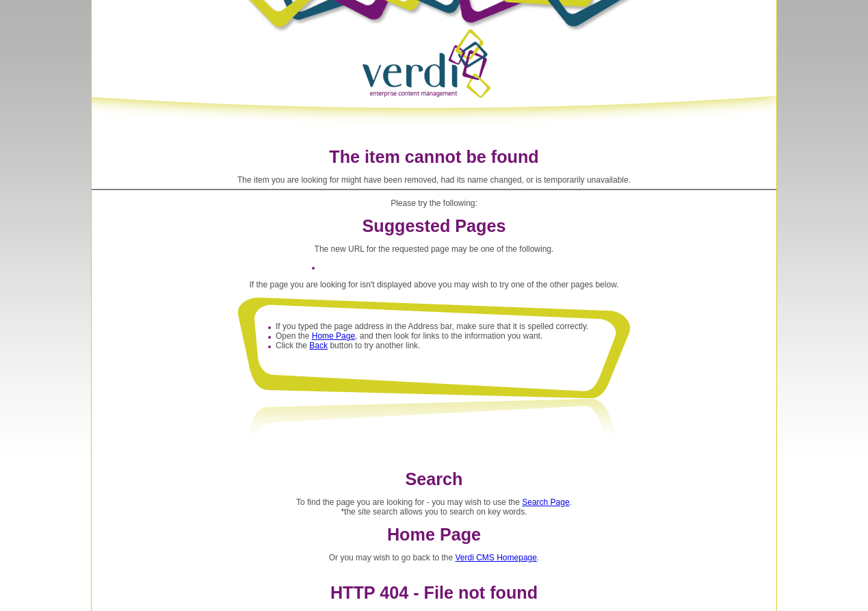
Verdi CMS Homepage (496, 558)
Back (318, 346)
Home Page (333, 336)
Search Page (545, 502)
